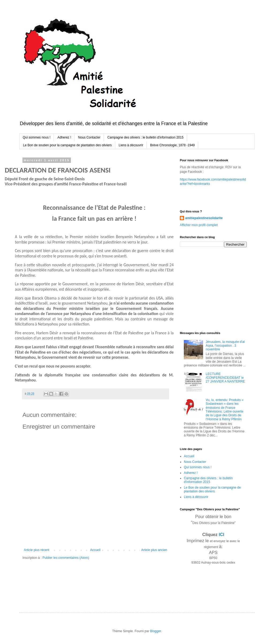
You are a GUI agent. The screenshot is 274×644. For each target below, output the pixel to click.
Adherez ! (64, 137)
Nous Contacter (89, 137)
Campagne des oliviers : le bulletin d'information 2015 (145, 137)
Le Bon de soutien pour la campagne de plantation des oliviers (67, 145)
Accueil (95, 550)
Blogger (156, 631)
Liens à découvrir (131, 145)
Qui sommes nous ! (37, 137)
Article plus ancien (154, 550)
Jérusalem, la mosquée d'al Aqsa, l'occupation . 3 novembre (225, 346)
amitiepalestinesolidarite (204, 218)
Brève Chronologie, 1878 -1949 (172, 145)
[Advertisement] (213, 289)
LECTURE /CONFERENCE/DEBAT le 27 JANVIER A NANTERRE (225, 378)
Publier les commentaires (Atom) (66, 558)
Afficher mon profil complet (199, 225)
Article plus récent (37, 550)
